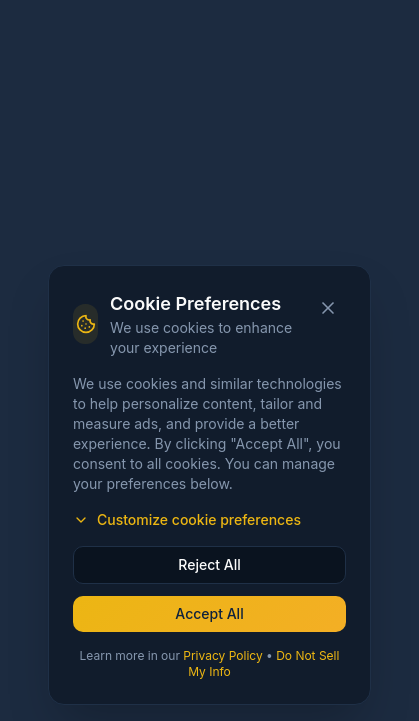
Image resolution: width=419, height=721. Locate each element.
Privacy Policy (222, 655)
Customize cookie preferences (187, 519)
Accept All (209, 613)
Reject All (209, 564)
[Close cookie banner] (328, 308)
